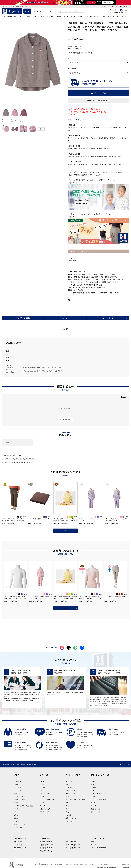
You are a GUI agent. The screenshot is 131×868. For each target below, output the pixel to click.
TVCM (105, 6)
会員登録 (19, 6)
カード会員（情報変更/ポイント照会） (108, 864)
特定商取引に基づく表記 (80, 864)
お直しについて (86, 53)
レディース (37, 11)
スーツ (16, 778)
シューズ (17, 821)
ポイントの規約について (73, 845)
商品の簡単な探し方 (46, 851)
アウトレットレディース (100, 775)
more (65, 530)
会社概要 (92, 864)
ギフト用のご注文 (71, 842)
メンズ (27, 11)
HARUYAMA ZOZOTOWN (99, 848)
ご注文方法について (46, 842)
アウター (17, 809)
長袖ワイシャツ (20, 797)
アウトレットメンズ (73, 775)
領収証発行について (46, 848)
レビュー (65, 318)
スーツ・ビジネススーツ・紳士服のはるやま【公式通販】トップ (20, 764)
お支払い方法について (47, 845)
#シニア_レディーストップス (27, 459)
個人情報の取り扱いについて (63, 864)
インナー (17, 812)
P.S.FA (93, 842)
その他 (10, 16)
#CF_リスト (15, 459)
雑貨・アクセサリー (20, 824)
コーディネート (108, 318)
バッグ (16, 818)
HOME (36, 864)
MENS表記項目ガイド (21, 848)
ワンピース (43, 797)
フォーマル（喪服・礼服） (48, 800)
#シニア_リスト (7, 459)
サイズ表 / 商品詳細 (23, 318)
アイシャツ (18, 791)
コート (16, 784)
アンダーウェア (19, 827)
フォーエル (94, 845)
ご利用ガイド (113, 6)
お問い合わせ (124, 6)
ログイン (26, 6)
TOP (4, 16)
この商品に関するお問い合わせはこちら (98, 101)
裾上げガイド (18, 842)
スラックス (18, 787)
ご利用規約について (46, 864)
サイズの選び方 (73, 53)
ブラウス (43, 791)
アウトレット (50, 11)
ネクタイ (17, 803)
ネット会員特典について (73, 848)
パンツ (16, 815)
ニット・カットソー (46, 794)
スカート (43, 787)
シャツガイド (18, 845)
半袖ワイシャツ (20, 800)
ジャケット (18, 781)
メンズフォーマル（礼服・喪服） (24, 806)
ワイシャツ (18, 794)
